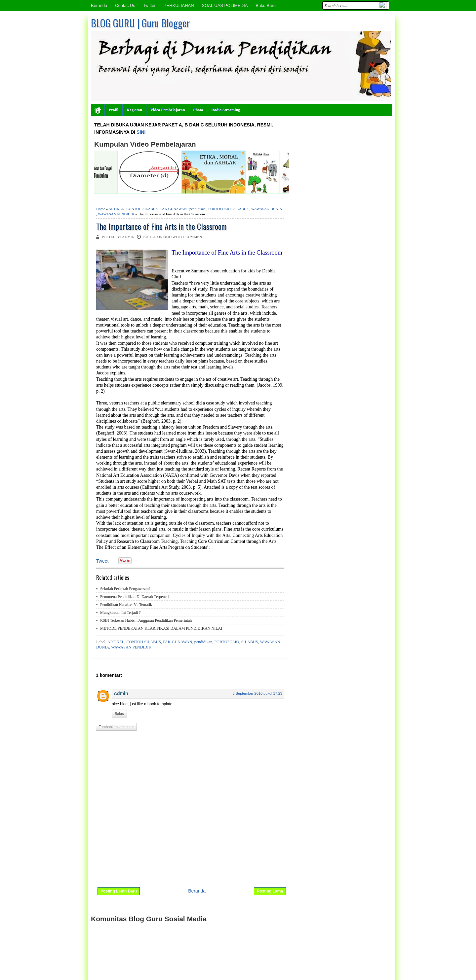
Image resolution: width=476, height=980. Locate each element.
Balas (119, 714)
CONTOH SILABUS (142, 209)
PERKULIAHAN (179, 5)
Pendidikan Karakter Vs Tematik (126, 605)
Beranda (99, 5)
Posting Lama (270, 891)
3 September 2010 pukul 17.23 (258, 693)
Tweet (102, 561)
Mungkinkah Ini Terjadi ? (120, 612)
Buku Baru (266, 5)
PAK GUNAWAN (174, 209)
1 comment (193, 237)
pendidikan (198, 209)
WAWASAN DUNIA (267, 209)
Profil (114, 110)
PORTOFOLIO (219, 209)
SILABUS (241, 209)
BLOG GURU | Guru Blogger (140, 23)
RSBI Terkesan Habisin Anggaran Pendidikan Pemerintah (146, 620)
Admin (121, 693)
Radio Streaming (226, 110)
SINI (141, 132)
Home (101, 209)
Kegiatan (134, 110)
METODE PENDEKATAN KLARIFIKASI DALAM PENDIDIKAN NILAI (161, 628)
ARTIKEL (116, 209)
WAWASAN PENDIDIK (116, 214)
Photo (198, 110)
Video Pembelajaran (168, 110)
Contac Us (125, 5)
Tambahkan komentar (116, 727)
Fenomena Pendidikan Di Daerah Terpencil (135, 597)
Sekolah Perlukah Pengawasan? (125, 589)
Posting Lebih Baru (119, 891)
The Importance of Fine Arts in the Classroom (161, 226)
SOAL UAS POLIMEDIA (225, 5)
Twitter (149, 5)
